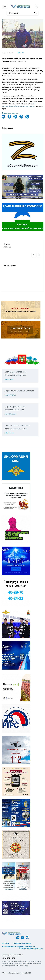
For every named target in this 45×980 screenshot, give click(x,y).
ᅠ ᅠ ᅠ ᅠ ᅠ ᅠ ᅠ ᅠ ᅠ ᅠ (10, 945)
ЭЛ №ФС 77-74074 (8, 958)
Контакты (5, 943)
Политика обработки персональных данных (18, 947)
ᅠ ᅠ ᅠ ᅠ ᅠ (37, 943)
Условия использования (22, 943)
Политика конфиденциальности (31, 949)
